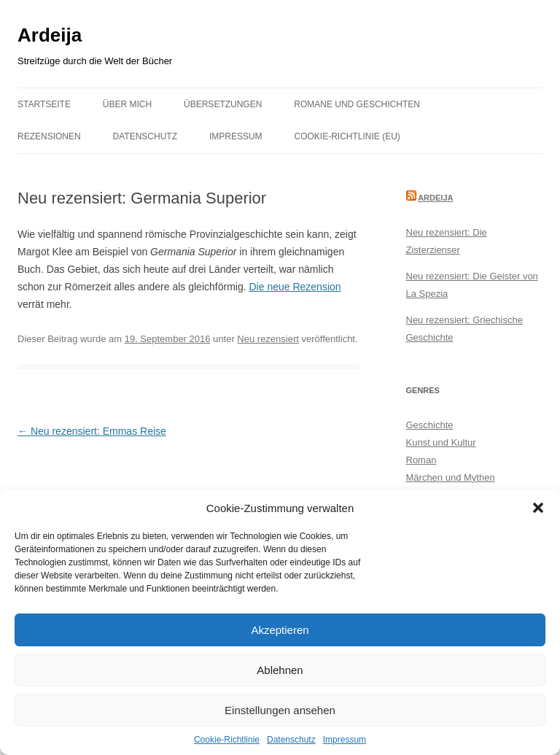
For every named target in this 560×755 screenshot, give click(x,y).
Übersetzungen (223, 104)
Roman (421, 460)
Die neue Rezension (295, 287)
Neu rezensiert (268, 339)
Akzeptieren (280, 630)
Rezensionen (49, 136)
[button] (538, 508)
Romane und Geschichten (357, 104)
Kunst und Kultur (441, 442)
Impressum (345, 740)
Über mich (127, 104)
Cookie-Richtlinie (227, 740)
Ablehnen (280, 670)
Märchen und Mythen (451, 477)
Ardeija (50, 35)
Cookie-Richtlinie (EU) (347, 136)
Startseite (44, 104)
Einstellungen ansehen (280, 710)
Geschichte (430, 425)
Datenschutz (291, 740)
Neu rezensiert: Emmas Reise (92, 431)
